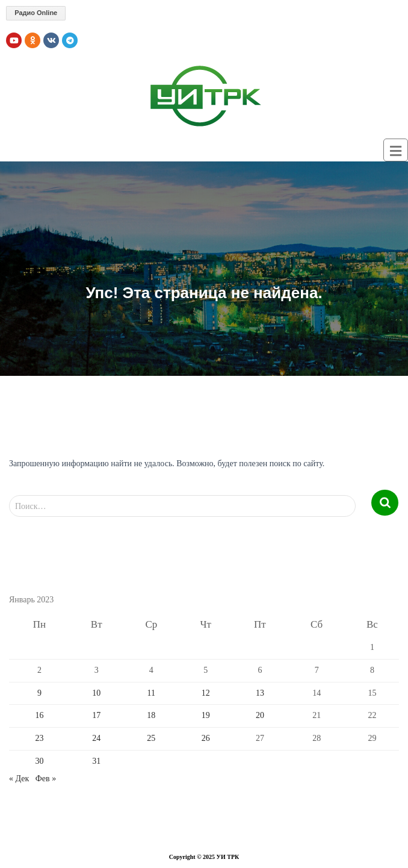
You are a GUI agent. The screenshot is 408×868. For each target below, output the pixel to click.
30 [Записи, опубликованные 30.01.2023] (39, 761)
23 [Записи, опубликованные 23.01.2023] (39, 738)
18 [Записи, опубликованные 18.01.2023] (151, 715)
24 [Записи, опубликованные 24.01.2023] (96, 738)
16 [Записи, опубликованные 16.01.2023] (39, 715)
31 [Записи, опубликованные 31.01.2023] (96, 761)
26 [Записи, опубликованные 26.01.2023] (206, 738)
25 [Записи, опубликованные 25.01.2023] (151, 738)
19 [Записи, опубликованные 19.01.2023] (206, 715)
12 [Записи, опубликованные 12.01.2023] (206, 693)
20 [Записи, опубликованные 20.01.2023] (260, 715)
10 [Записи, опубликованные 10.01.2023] (96, 693)
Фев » (46, 779)
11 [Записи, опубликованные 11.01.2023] (151, 693)
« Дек (19, 779)
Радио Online (36, 13)
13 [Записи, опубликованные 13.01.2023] (260, 693)
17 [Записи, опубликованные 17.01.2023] (96, 715)
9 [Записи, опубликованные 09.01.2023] (39, 693)
